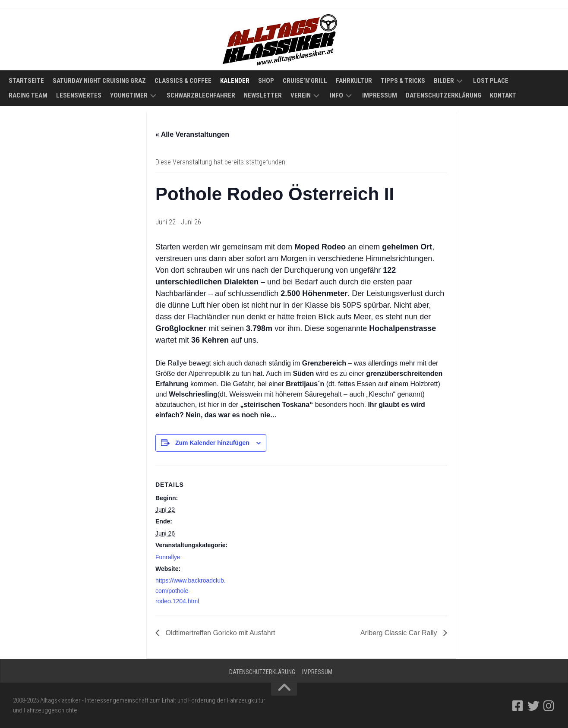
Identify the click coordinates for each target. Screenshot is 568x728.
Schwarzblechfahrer (201, 95)
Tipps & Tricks (403, 81)
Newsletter (263, 95)
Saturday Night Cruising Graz (99, 81)
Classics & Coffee (183, 81)
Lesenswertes (79, 95)
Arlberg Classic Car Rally (400, 633)
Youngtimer (129, 95)
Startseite (26, 81)
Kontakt (503, 95)
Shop (266, 81)
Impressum (380, 95)
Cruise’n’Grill (305, 81)
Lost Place (491, 81)
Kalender (235, 81)
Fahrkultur (354, 81)
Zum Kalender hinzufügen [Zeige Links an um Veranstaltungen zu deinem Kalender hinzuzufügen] (212, 443)
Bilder (444, 81)
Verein (301, 95)
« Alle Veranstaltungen (192, 134)
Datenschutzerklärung (443, 95)
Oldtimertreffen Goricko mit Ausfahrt (219, 633)
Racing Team (28, 95)
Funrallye (168, 557)
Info (336, 95)
